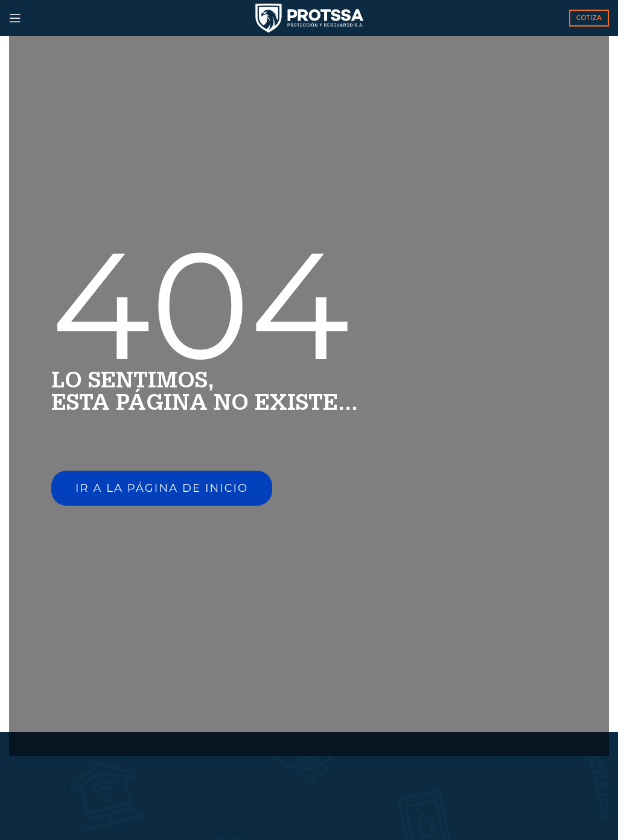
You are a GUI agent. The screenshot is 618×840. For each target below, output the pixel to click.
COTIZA (589, 17)
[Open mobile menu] (15, 18)
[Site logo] (309, 17)
